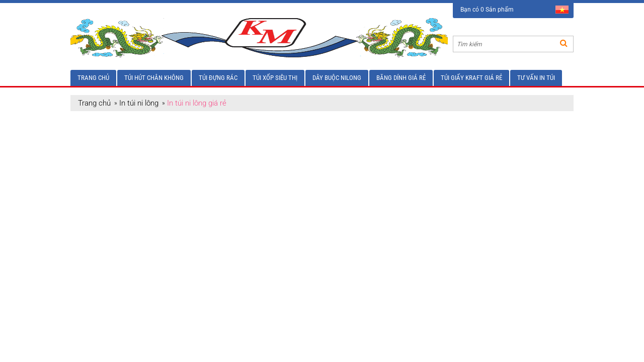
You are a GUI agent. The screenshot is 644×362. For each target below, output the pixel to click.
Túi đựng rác (218, 78)
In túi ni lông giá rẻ (197, 103)
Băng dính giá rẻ (401, 78)
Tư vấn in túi (536, 78)
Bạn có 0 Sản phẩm (487, 10)
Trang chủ (93, 78)
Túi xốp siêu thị (275, 78)
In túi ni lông (139, 103)
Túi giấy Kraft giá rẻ (471, 78)
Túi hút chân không (154, 78)
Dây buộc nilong (337, 78)
